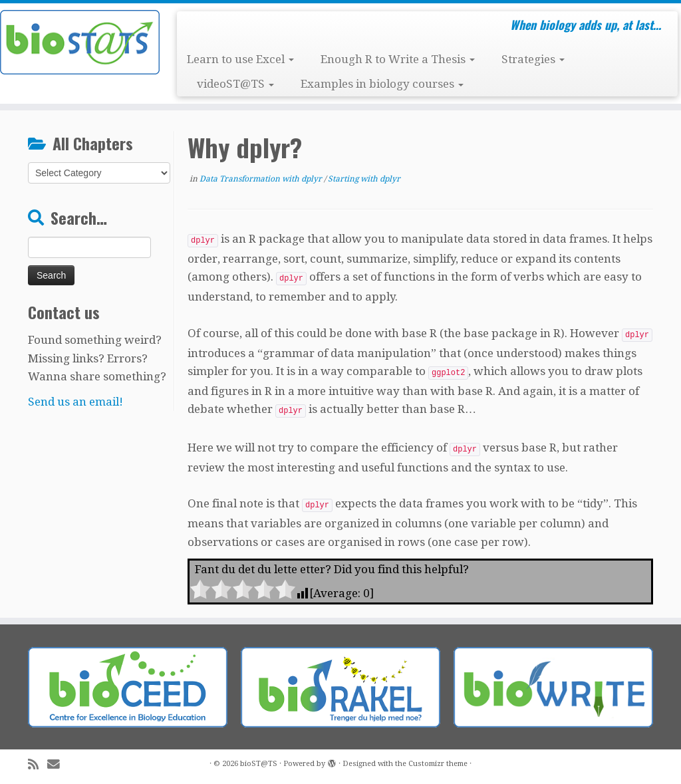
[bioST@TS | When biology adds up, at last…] (80, 42)
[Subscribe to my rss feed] (38, 764)
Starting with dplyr (364, 179)
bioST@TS (259, 764)
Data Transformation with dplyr (262, 179)
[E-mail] (58, 764)
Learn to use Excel (240, 59)
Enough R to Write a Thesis (398, 59)
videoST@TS (235, 84)
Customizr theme (438, 764)
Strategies (533, 59)
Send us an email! (75, 402)
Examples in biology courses (382, 84)
